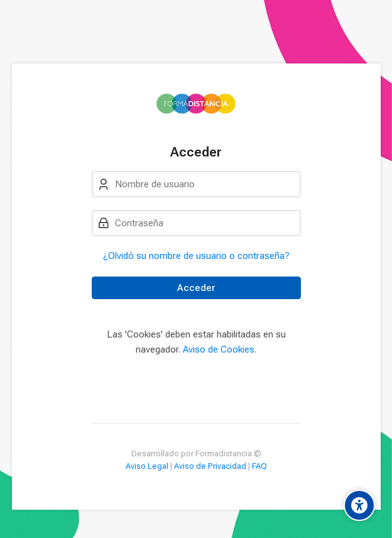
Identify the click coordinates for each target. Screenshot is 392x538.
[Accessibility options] (359, 505)
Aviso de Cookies (219, 349)
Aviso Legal (147, 466)
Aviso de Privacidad (210, 466)
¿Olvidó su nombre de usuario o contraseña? (196, 256)
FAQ (259, 466)
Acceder (196, 288)
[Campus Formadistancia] (196, 104)
